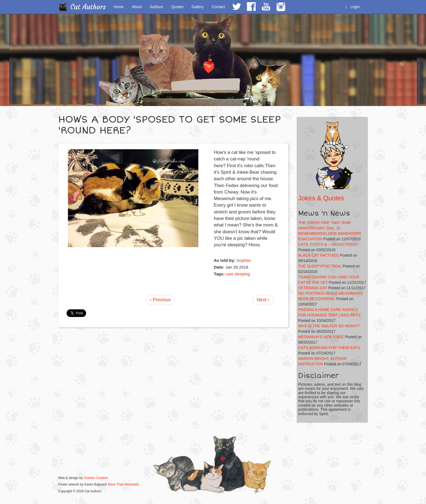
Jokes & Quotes (321, 198)
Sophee (244, 260)
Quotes (177, 7)
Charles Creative (96, 478)
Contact (218, 7)
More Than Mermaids (124, 484)
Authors (156, 7)
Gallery (198, 7)
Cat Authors (88, 7)
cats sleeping (238, 274)
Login (353, 7)
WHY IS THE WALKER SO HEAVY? (329, 326)
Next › (263, 300)
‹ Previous (160, 300)
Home (119, 7)
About (137, 7)
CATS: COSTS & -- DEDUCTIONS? (329, 244)
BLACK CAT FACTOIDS (319, 255)
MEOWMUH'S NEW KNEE (321, 337)
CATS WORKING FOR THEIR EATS (329, 348)
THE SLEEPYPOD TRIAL (320, 266)
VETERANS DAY (313, 288)
